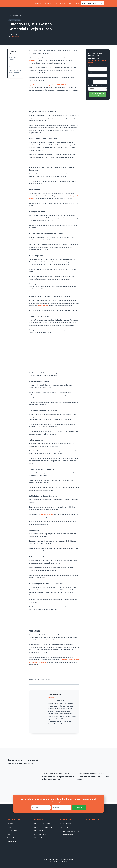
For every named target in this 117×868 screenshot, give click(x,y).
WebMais (51, 698)
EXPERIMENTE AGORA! (98, 95)
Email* (90, 72)
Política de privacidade (66, 835)
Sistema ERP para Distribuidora (43, 827)
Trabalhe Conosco (13, 838)
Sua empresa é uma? (95, 86)
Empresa (10, 824)
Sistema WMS (38, 838)
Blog (9, 834)
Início (10, 15)
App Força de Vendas (40, 834)
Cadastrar (79, 808)
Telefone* (91, 79)
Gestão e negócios (18, 15)
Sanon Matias (15, 37)
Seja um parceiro (12, 831)
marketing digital (47, 514)
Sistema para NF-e (39, 831)
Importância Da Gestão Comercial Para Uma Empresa (15, 65)
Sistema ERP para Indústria (42, 824)
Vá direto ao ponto (12, 52)
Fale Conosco (12, 842)
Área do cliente (64, 828)
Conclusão (12, 76)
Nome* (90, 66)
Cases (9, 827)
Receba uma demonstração (92, 3)
